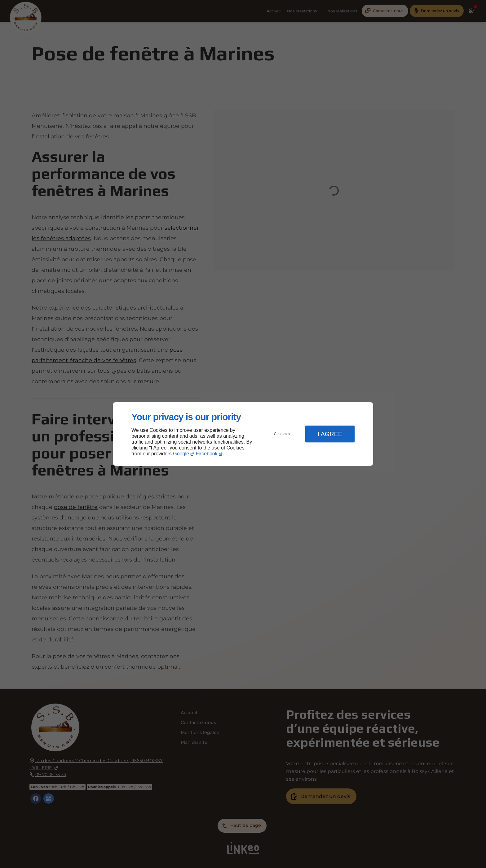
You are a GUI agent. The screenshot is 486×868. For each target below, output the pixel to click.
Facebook (207, 454)
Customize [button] (283, 434)
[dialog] (243, 434)
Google (181, 454)
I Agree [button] (330, 434)
